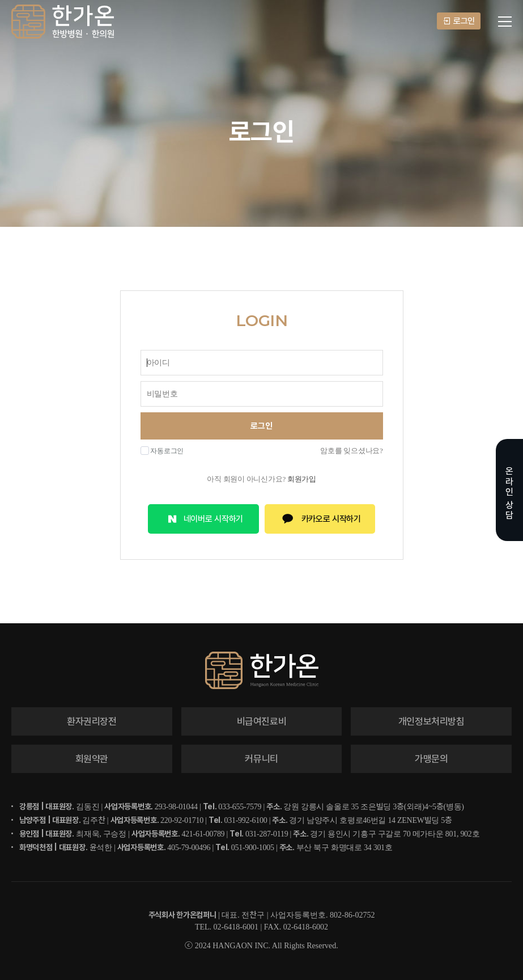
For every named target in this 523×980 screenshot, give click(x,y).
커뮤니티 (261, 759)
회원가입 (302, 479)
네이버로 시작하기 (203, 519)
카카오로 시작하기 (320, 519)
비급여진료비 (262, 721)
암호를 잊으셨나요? (351, 451)
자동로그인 (162, 451)
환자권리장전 (92, 721)
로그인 (459, 21)
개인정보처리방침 (431, 721)
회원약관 (92, 759)
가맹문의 (431, 759)
